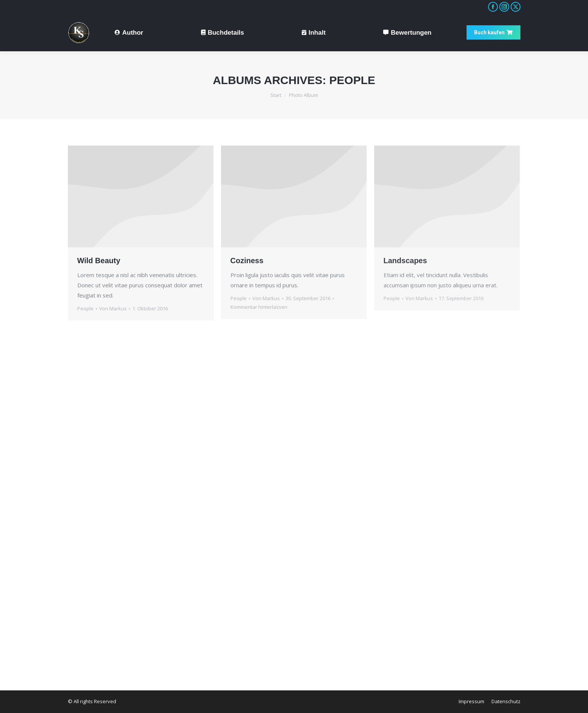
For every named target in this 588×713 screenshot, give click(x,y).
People (85, 308)
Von (113, 308)
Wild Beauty (99, 261)
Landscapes (405, 261)
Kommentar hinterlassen (259, 307)
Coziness (247, 261)
